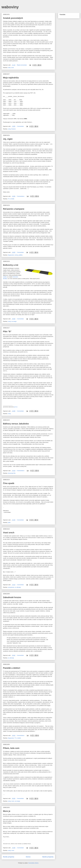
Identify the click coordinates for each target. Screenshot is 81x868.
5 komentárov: (21, 196)
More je (7, 811)
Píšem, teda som (11, 748)
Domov (28, 857)
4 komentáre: (21, 520)
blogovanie (11, 255)
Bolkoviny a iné (11, 265)
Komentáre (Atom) (33, 863)
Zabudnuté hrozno (12, 597)
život (13, 68)
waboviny (10, 7)
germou (16, 407)
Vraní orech (9, 533)
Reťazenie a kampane (14, 209)
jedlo (9, 522)
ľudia (9, 68)
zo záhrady (18, 587)
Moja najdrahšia (11, 78)
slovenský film (12, 473)
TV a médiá (11, 199)
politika (21, 255)
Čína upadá (9, 483)
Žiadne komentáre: (22, 65)
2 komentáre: (21, 126)
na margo (14, 321)
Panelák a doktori (12, 668)
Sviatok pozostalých (13, 18)
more (13, 801)
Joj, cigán (8, 139)
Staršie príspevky (48, 857)
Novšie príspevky (9, 857)
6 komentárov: (21, 735)
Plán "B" (7, 331)
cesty (9, 129)
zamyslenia (11, 587)
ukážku (5, 277)
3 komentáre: (21, 411)
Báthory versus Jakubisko (16, 424)
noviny (16, 255)
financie (14, 129)
